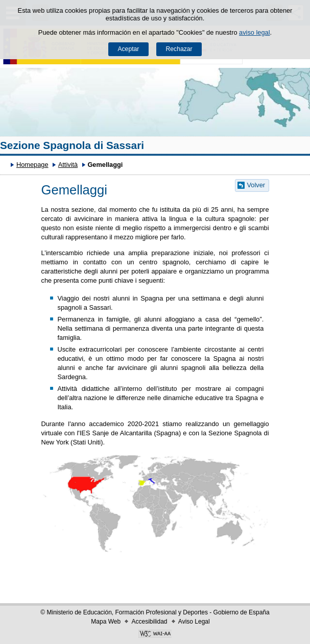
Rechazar (179, 49)
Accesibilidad (149, 622)
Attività (68, 165)
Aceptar (128, 49)
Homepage (32, 165)
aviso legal (254, 32)
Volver (256, 185)
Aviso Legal (194, 622)
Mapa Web (106, 622)
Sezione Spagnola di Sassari (72, 145)
